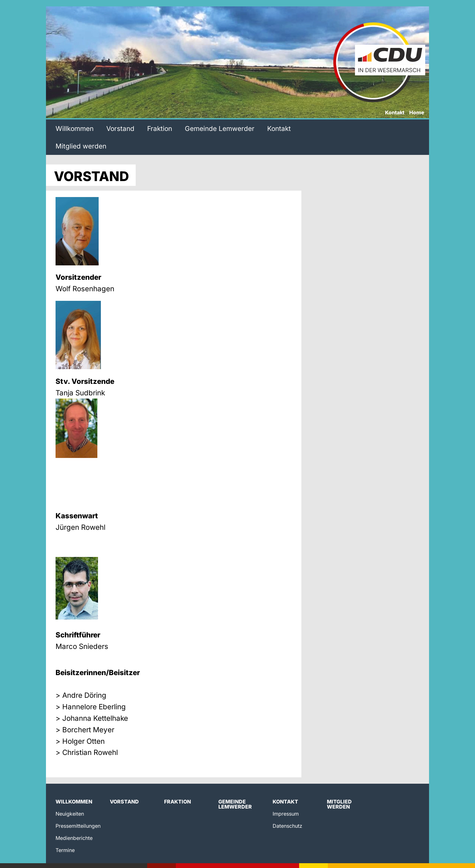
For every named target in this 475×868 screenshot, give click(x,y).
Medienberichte (74, 838)
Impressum (286, 814)
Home (417, 113)
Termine (65, 850)
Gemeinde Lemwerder (220, 129)
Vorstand (120, 129)
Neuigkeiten (70, 814)
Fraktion (160, 129)
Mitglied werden (81, 146)
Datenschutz (287, 826)
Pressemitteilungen (78, 826)
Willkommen (75, 129)
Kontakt (395, 113)
